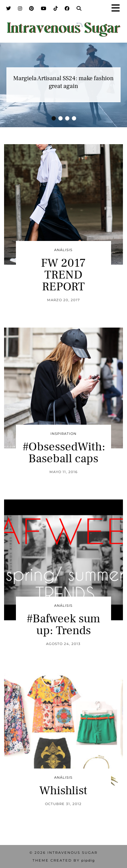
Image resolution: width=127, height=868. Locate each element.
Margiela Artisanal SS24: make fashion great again (63, 82)
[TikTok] (56, 8)
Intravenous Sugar (72, 853)
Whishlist (63, 791)
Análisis (63, 250)
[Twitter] (9, 8)
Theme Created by (64, 860)
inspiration (63, 434)
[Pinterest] (32, 8)
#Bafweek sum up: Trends (63, 625)
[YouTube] (44, 8)
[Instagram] (20, 8)
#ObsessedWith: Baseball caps (64, 453)
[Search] (79, 8)
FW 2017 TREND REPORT (63, 275)
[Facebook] (67, 8)
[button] (118, 9)
